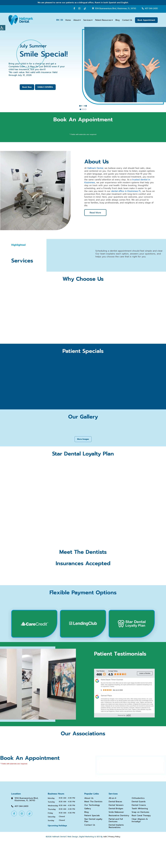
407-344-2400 (151, 8)
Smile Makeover (116, 812)
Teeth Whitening (140, 809)
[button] (81, 106)
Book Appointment (146, 20)
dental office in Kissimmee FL (126, 191)
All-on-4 (112, 798)
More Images (83, 439)
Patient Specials (92, 816)
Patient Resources (103, 20)
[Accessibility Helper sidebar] (3, 28)
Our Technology (92, 805)
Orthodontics (138, 798)
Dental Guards (139, 802)
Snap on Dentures (140, 812)
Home (68, 20)
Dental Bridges (116, 809)
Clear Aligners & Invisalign (140, 820)
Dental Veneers (116, 805)
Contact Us (127, 20)
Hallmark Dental (95, 168)
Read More (95, 213)
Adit (105, 837)
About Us (89, 798)
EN (58, 20)
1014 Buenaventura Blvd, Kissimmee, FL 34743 (116, 8)
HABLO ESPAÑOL (45, 87)
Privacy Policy (114, 837)
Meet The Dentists (93, 802)
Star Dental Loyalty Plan (93, 820)
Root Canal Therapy (141, 816)
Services (87, 20)
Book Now (27, 87)
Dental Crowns (139, 805)
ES (62, 20)
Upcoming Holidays (57, 826)
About (76, 20)
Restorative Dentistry (119, 816)
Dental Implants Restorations (116, 826)
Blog (117, 20)
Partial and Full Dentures (116, 820)
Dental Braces (115, 802)
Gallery (88, 809)
